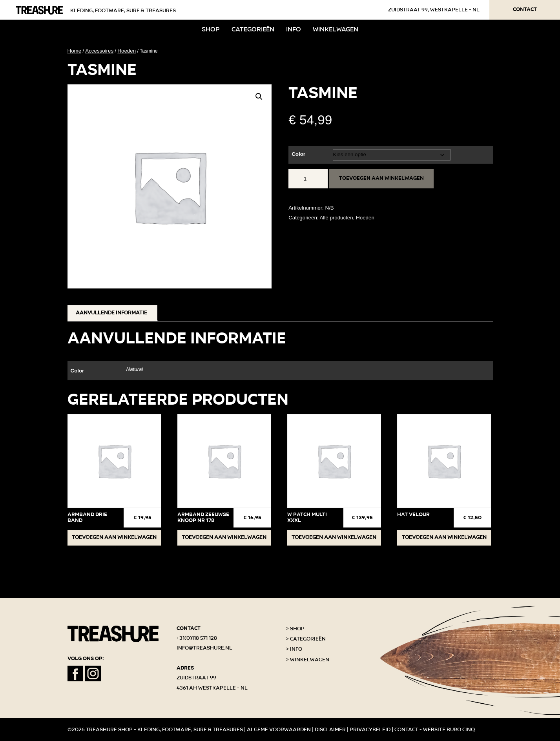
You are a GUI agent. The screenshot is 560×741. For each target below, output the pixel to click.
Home (75, 51)
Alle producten (336, 218)
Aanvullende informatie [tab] (111, 313)
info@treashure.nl (204, 648)
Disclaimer (330, 730)
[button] (259, 97)
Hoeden (127, 51)
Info (294, 29)
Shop (211, 29)
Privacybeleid (370, 730)
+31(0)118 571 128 (197, 638)
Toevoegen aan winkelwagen (381, 178)
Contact (525, 9)
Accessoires (99, 51)
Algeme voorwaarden (279, 730)
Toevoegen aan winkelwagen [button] (114, 537)
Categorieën (253, 29)
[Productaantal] (308, 179)
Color (298, 154)
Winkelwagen (336, 29)
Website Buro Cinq (449, 730)
